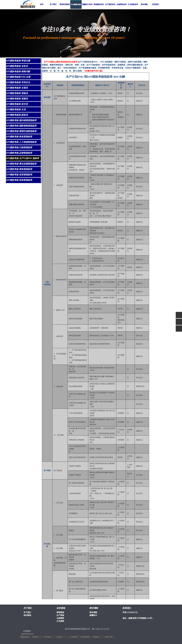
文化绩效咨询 (133, 4)
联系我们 (156, 4)
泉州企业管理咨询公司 (25, 637)
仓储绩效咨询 (122, 4)
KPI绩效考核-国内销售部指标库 (21, 120)
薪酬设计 (93, 615)
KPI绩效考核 (76, 5)
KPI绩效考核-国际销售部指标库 (21, 126)
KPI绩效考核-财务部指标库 (19, 137)
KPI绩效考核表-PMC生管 (18, 77)
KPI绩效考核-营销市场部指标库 (21, 131)
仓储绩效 (60, 618)
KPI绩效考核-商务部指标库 (19, 169)
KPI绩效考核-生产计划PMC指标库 (23, 158)
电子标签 (47, 637)
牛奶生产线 (108, 637)
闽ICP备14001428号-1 (101, 629)
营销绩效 (60, 612)
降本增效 (144, 4)
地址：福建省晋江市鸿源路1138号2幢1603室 (139, 618)
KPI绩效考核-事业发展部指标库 (21, 164)
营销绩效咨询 (99, 4)
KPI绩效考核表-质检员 (17, 93)
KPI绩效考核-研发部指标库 (19, 180)
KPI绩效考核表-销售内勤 (18, 72)
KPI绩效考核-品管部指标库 (19, 153)
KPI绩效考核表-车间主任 (18, 82)
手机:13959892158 (130, 612)
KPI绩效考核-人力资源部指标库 (21, 142)
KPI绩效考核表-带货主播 (18, 61)
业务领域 (61, 608)
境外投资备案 (85, 637)
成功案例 (27, 615)
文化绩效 (60, 621)
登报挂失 (35, 637)
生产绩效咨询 (110, 4)
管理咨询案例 (65, 4)
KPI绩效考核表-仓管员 (17, 88)
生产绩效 (60, 615)
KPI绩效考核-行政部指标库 (19, 147)
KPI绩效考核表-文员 (16, 110)
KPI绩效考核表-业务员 (17, 66)
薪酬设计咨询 (87, 4)
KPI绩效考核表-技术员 (17, 104)
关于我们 (53, 4)
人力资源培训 (73, 637)
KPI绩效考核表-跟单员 (17, 115)
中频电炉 (96, 637)
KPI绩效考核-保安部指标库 (19, 175)
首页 (42, 4)
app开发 (59, 637)
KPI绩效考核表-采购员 (17, 99)
